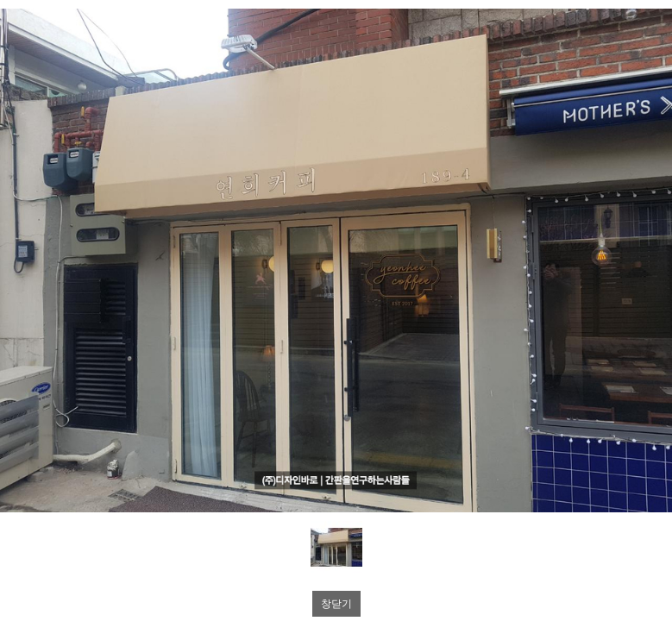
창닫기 (336, 604)
